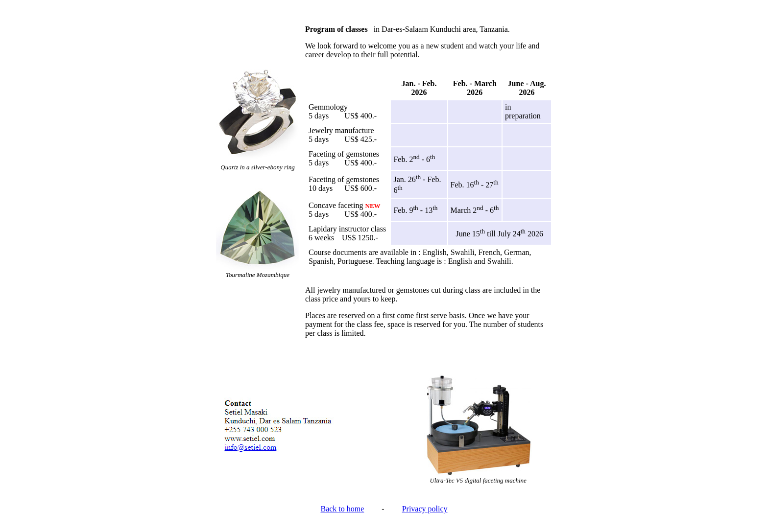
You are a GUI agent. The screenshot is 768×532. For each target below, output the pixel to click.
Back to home (342, 509)
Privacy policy (425, 509)
